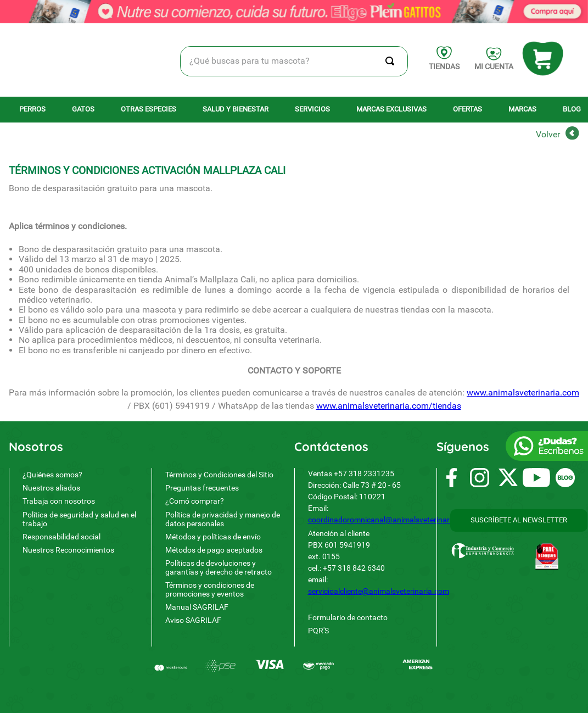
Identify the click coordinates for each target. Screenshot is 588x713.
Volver (548, 12)
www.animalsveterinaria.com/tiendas (389, 283)
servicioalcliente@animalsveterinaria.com (379, 542)
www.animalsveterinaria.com (523, 270)
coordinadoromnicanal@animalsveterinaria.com (390, 471)
